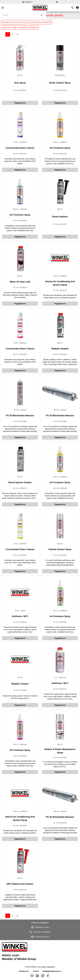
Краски (35, 27)
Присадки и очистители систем (14, 22)
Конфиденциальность (52, 971)
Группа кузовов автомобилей (40, 22)
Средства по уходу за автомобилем (15, 27)
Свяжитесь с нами (40, 927)
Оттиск (36, 971)
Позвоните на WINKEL (40, 932)
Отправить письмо (40, 937)
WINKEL (34, 967)
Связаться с (24, 971)
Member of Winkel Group (19, 959)
